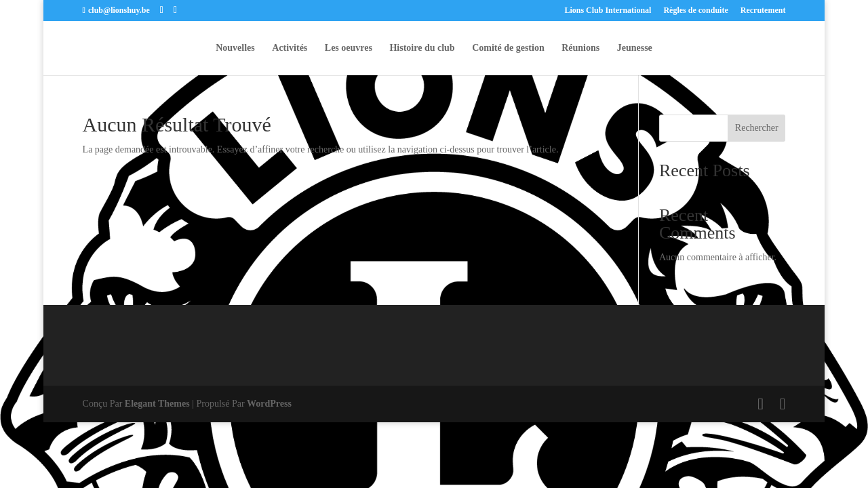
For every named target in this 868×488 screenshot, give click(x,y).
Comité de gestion (508, 48)
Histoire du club (422, 48)
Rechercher (757, 128)
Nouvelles (235, 48)
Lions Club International (608, 11)
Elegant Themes (157, 404)
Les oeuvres (349, 48)
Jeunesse (635, 48)
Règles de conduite (695, 11)
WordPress (269, 404)
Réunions (580, 48)
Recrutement (763, 11)
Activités (290, 48)
